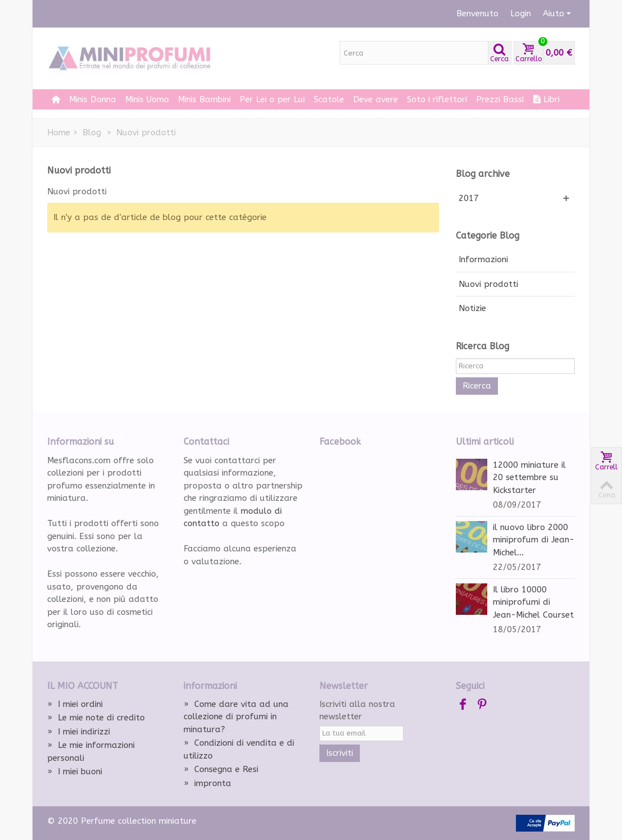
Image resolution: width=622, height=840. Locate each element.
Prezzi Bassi (500, 99)
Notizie (472, 308)
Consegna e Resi (221, 769)
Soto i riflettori (437, 99)
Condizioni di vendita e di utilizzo (239, 749)
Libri (546, 99)
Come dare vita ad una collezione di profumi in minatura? (236, 717)
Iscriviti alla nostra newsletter (357, 711)
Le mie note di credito (96, 718)
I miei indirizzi (79, 732)
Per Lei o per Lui (272, 99)
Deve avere (376, 99)
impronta (207, 783)
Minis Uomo (147, 99)
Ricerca (477, 386)
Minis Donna (93, 99)
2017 (469, 198)
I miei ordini (75, 704)
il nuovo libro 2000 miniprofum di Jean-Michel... (534, 540)
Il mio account (83, 686)
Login (521, 13)
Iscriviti (340, 753)
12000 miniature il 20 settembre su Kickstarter (529, 478)
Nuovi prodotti (488, 284)
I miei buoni (75, 771)
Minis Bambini (204, 99)
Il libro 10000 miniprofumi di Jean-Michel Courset (533, 602)
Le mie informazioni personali (91, 752)
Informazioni (483, 259)
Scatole (329, 99)
